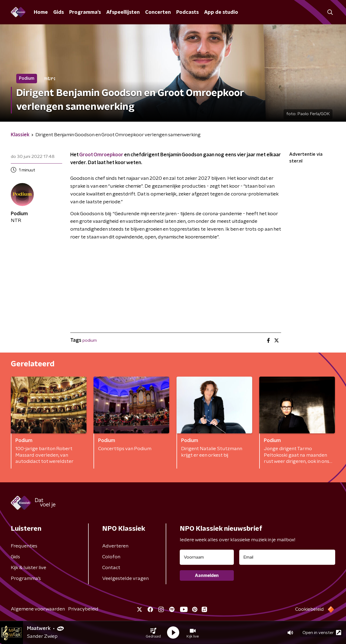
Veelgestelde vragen (125, 579)
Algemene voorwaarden (38, 609)
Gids (59, 12)
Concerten (158, 12)
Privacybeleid (83, 609)
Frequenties (24, 546)
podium (90, 340)
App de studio (221, 12)
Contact (111, 568)
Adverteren (115, 546)
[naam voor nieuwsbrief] (207, 557)
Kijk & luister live (29, 568)
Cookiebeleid (310, 609)
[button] (153, 633)
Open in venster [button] (322, 633)
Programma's (85, 12)
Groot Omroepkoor (101, 155)
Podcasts (187, 12)
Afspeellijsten (123, 12)
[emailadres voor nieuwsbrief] (287, 557)
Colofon (111, 557)
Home (41, 12)
